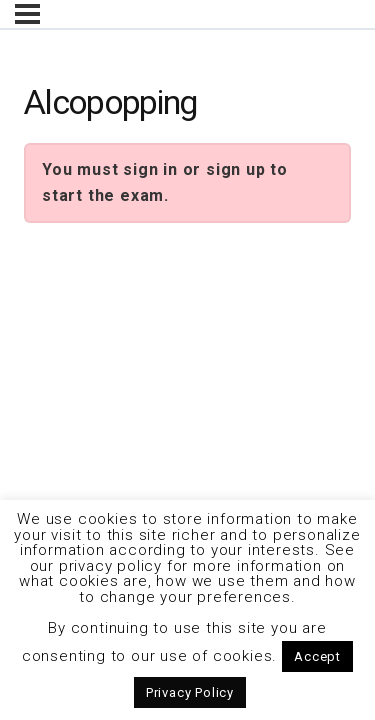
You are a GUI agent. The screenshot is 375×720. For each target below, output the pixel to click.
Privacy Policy (190, 692)
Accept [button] (317, 656)
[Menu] (27, 14)
